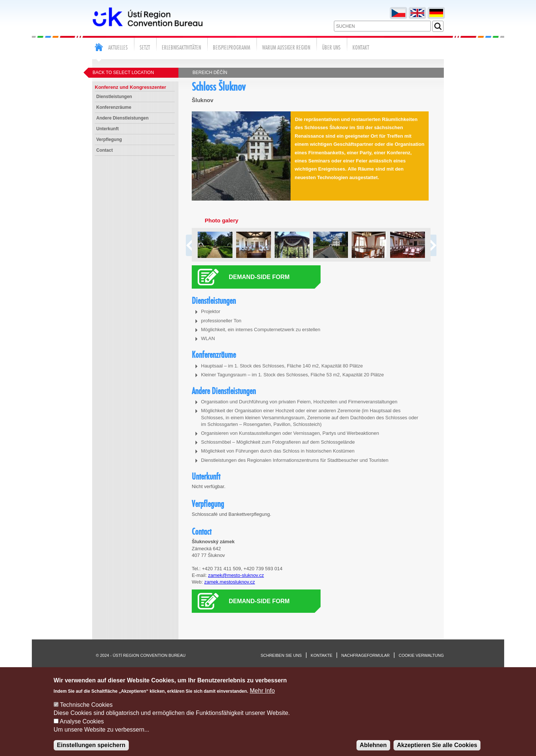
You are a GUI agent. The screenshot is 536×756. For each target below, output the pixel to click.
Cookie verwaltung (421, 655)
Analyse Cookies (82, 729)
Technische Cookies (86, 713)
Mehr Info (262, 698)
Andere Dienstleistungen (122, 118)
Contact (105, 150)
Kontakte (321, 655)
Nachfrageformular (366, 655)
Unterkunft (108, 129)
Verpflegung (109, 140)
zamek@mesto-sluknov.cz (236, 575)
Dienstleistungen (114, 97)
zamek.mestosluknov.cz (230, 582)
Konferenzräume (114, 107)
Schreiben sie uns (281, 655)
